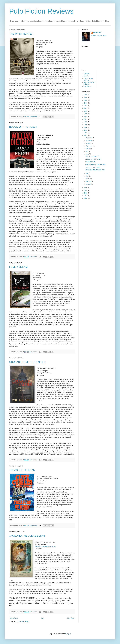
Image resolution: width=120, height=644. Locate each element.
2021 (86, 108)
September (89, 146)
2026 (86, 95)
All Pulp (86, 76)
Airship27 (87, 74)
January (88, 184)
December (89, 138)
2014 (86, 127)
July (87, 151)
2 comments (34, 352)
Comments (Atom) (23, 621)
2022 (86, 106)
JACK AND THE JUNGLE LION (27, 536)
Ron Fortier (97, 33)
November (89, 141)
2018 (86, 117)
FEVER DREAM (18, 267)
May (87, 173)
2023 (86, 103)
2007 (86, 196)
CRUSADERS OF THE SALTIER (28, 362)
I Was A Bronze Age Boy (88, 79)
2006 (86, 198)
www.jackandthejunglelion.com (46, 546)
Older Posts (71, 618)
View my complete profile (99, 36)
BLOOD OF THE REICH (23, 127)
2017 (86, 119)
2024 (86, 100)
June (87, 154)
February (89, 181)
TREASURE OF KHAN (22, 470)
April (87, 176)
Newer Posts (14, 618)
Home (42, 618)
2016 (86, 122)
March (88, 179)
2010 (86, 188)
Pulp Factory (88, 86)
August (88, 149)
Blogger (68, 634)
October (88, 143)
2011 (86, 135)
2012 (86, 133)
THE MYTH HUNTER (21, 34)
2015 (86, 125)
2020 (86, 111)
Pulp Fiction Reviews (41, 11)
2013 (86, 130)
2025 (86, 98)
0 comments (34, 117)
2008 (86, 193)
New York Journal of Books (89, 83)
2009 (86, 190)
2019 (86, 114)
